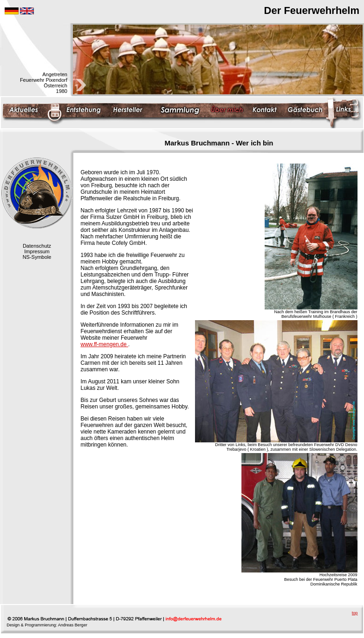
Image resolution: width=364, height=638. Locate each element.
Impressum (37, 251)
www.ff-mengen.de (105, 344)
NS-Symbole (37, 257)
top (355, 613)
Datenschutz (37, 246)
